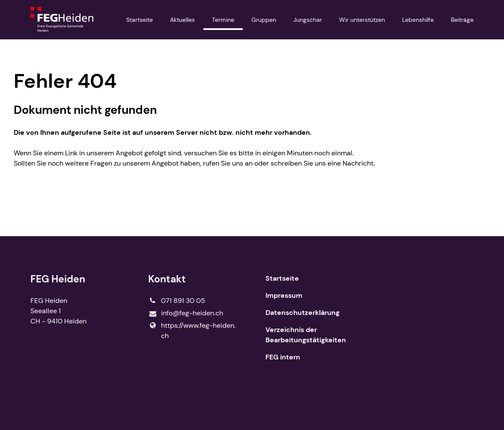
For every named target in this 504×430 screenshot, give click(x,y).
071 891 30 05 (177, 301)
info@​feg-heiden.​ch (186, 313)
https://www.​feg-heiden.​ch (192, 331)
